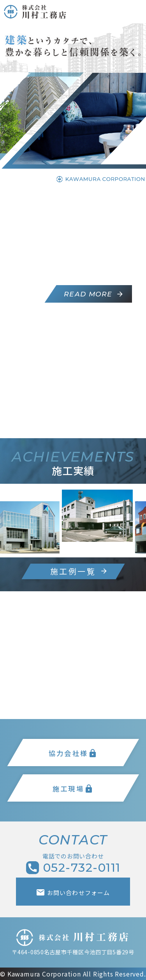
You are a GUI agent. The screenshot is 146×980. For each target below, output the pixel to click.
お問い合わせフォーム (73, 892)
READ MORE (94, 294)
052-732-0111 (73, 868)
